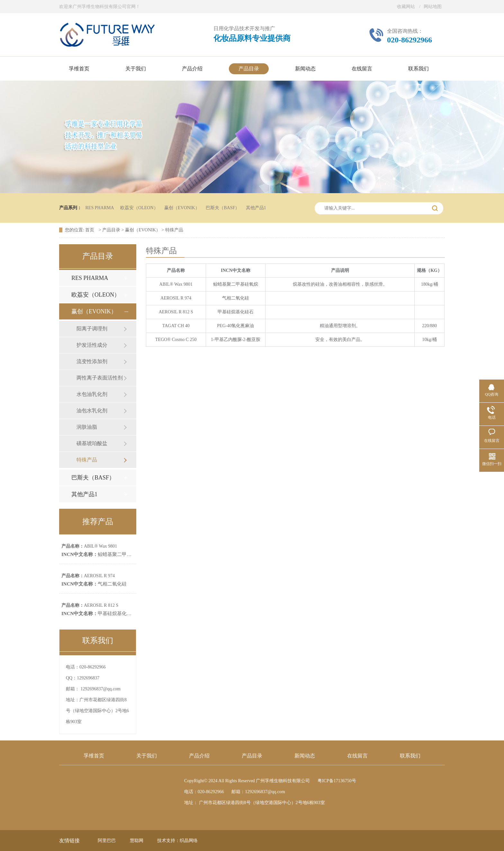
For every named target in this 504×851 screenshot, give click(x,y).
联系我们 (410, 756)
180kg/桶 (430, 284)
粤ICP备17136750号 (337, 781)
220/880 (429, 326)
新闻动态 (305, 756)
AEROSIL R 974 (88, 576)
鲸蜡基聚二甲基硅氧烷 (104, 554)
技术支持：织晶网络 (177, 841)
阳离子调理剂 (92, 329)
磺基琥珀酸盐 (92, 443)
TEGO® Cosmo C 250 (176, 340)
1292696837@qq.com (101, 689)
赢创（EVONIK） (182, 208)
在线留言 (357, 756)
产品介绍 (199, 756)
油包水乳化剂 (92, 411)
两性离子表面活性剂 (100, 378)
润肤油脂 (87, 427)
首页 (90, 230)
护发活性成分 (92, 345)
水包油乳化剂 (92, 394)
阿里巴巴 (107, 841)
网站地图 (433, 7)
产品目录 (111, 230)
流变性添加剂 (92, 361)
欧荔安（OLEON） (139, 208)
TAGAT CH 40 (176, 326)
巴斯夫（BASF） (223, 208)
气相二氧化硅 (94, 584)
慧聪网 (137, 841)
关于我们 (147, 756)
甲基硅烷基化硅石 (99, 614)
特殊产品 (174, 230)
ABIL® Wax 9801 (89, 546)
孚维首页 (94, 756)
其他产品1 (256, 208)
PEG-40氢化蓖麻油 (235, 326)
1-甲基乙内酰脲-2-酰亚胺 (236, 340)
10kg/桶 (429, 340)
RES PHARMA (100, 208)
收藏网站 (406, 7)
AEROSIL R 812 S (90, 605)
